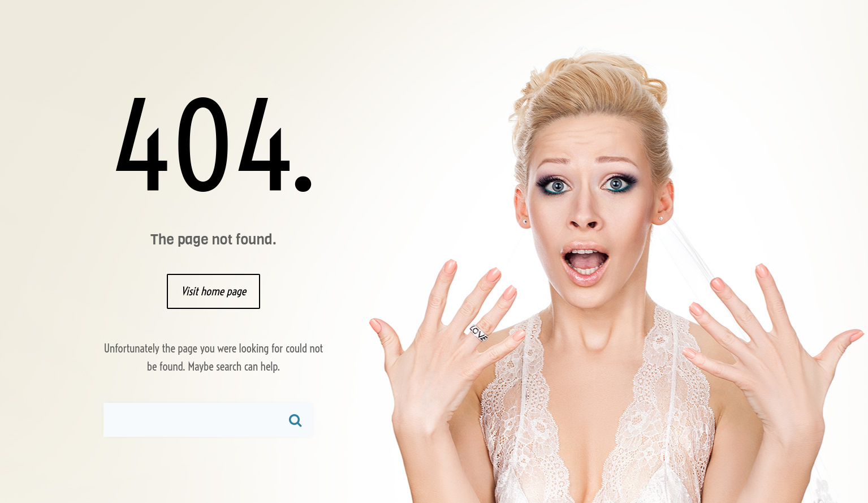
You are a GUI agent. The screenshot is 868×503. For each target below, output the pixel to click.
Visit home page (213, 291)
